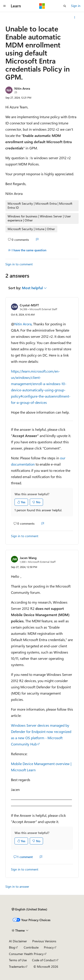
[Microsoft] (42, 6)
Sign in (76, 6)
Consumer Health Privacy (26, 954)
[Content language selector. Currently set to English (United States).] (29, 909)
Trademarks (17, 967)
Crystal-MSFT (29, 305)
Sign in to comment (19, 264)
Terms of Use (18, 960)
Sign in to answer (17, 886)
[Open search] (65, 6)
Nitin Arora (22, 88)
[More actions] (75, 17)
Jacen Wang (28, 558)
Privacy (49, 947)
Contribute (31, 947)
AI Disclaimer (18, 941)
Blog (12, 947)
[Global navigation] (4, 6)
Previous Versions (44, 941)
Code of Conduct (44, 960)
